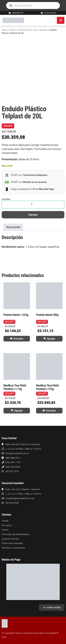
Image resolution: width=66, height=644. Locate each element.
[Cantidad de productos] (33, 205)
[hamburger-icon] (61, 20)
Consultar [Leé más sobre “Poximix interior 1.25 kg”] (18, 339)
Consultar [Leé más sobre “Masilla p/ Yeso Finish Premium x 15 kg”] (51, 411)
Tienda (12, 30)
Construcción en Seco (27, 30)
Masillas (44, 30)
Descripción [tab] (13, 227)
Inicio (4, 30)
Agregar (33, 215)
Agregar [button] (51, 339)
